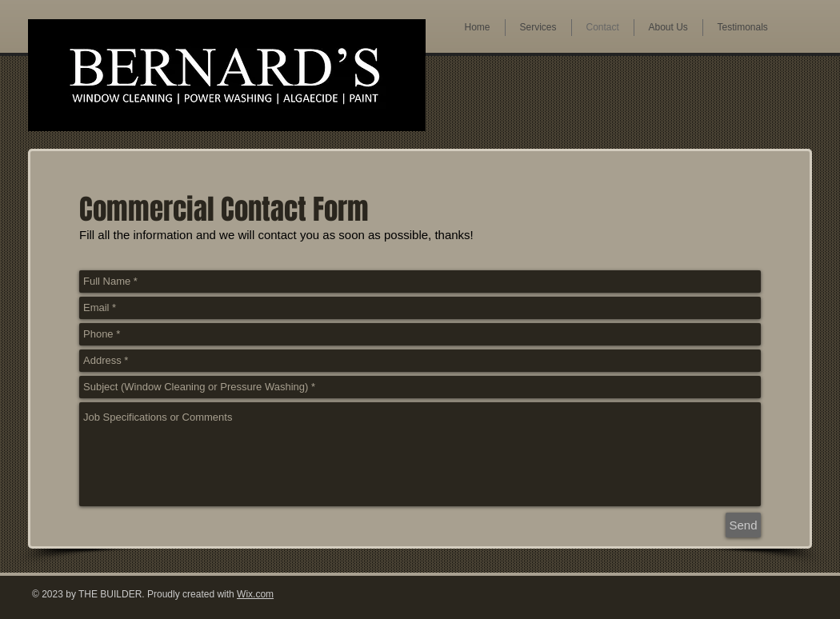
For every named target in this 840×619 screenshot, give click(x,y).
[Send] (743, 525)
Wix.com (255, 594)
